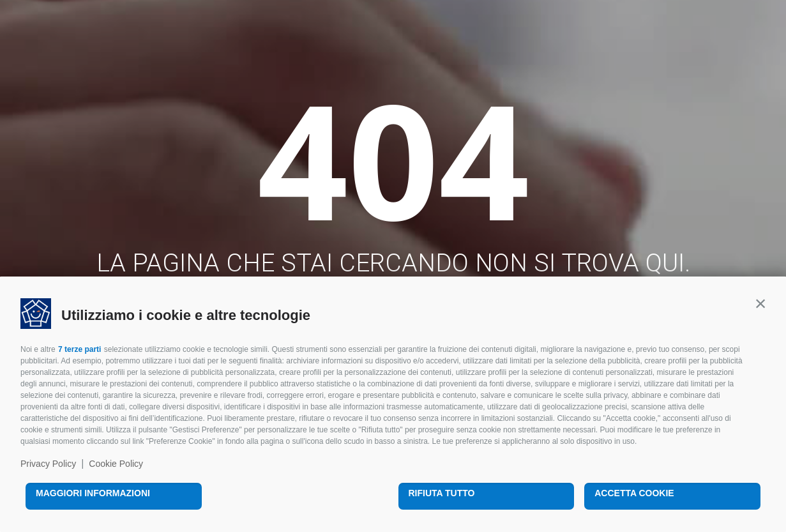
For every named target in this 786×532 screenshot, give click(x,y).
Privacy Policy (48, 464)
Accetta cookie (634, 493)
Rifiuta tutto (442, 493)
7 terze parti (79, 349)
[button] (760, 303)
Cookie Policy (116, 464)
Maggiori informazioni (93, 493)
